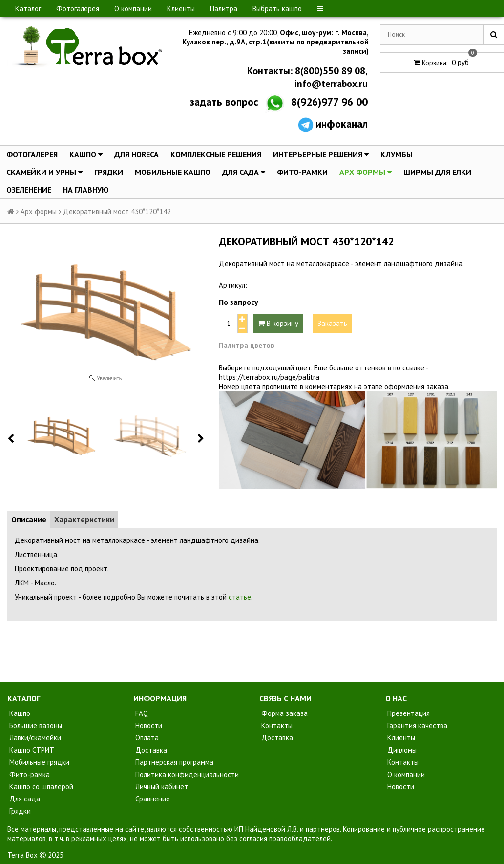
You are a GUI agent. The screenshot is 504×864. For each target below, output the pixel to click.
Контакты (276, 725)
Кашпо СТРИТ (31, 750)
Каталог (28, 9)
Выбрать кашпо (277, 9)
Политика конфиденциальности (186, 774)
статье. (241, 597)
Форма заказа (283, 713)
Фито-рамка (29, 774)
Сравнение (152, 799)
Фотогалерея (78, 9)
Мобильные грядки (38, 762)
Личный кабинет (161, 787)
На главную (86, 190)
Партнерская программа (173, 762)
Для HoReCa (136, 154)
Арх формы (366, 172)
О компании (133, 9)
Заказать (332, 323)
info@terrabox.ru (330, 84)
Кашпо (86, 154)
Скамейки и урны (44, 172)
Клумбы (397, 154)
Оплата (146, 738)
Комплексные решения (216, 154)
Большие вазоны (35, 725)
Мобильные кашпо (173, 172)
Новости (148, 725)
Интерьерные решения (321, 154)
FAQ (141, 713)
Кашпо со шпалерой (40, 787)
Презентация (408, 713)
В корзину (278, 323)
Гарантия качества (416, 725)
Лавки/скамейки (34, 738)
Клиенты (181, 9)
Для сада (244, 172)
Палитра (224, 9)
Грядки (109, 172)
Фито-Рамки (302, 172)
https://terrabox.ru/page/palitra (269, 377)
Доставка (150, 750)
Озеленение (29, 190)
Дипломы (401, 750)
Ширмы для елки (437, 172)
